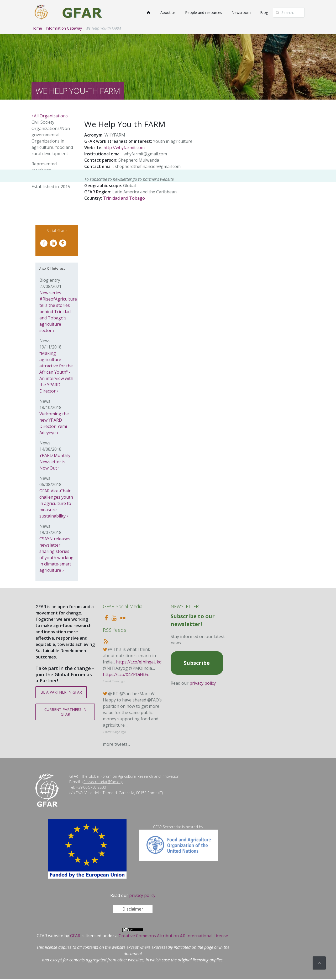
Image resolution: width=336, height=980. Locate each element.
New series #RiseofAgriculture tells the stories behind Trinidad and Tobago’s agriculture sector (58, 312)
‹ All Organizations (50, 116)
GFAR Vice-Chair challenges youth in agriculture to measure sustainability (56, 503)
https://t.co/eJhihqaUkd (139, 662)
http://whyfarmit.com (124, 148)
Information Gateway (64, 28)
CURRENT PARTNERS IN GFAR (65, 712)
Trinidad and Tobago (124, 198)
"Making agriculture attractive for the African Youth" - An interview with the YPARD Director (56, 372)
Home (37, 28)
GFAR (75, 936)
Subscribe (197, 663)
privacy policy (203, 683)
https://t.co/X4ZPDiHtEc (126, 674)
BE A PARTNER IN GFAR (61, 692)
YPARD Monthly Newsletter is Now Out (55, 462)
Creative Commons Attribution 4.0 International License (173, 936)
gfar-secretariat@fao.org (102, 782)
